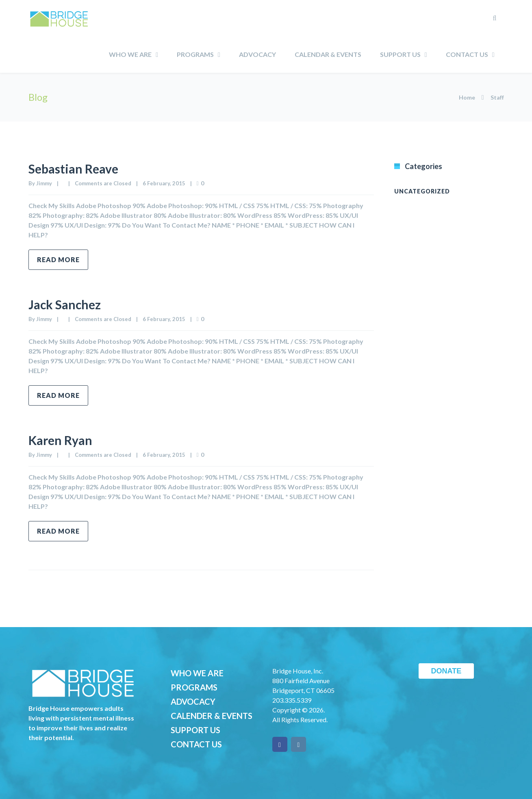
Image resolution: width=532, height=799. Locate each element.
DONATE (446, 671)
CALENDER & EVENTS (212, 716)
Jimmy (44, 183)
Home (467, 97)
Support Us (400, 54)
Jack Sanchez (65, 304)
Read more (58, 259)
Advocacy (257, 54)
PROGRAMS (194, 687)
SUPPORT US (195, 730)
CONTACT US (196, 744)
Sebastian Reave (73, 169)
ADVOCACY (193, 701)
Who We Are (130, 54)
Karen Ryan (60, 440)
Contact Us (467, 54)
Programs (195, 54)
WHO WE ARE (197, 673)
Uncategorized (422, 191)
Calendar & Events (328, 54)
